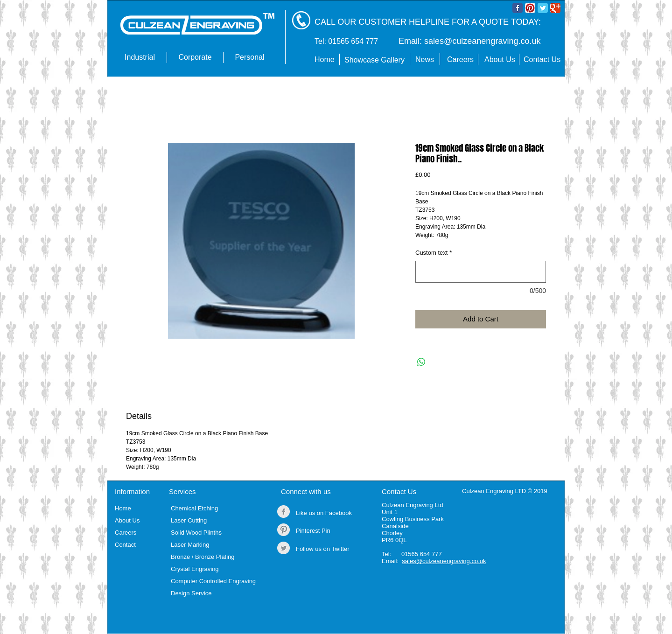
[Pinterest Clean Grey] (283, 530)
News (425, 59)
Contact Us (399, 491)
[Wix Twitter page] (543, 8)
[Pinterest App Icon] (530, 8)
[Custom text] (481, 272)
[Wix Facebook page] (518, 8)
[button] (140, 57)
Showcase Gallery (374, 60)
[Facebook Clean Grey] (283, 512)
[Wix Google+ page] (555, 8)
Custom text (434, 253)
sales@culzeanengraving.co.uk (482, 41)
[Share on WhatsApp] (421, 362)
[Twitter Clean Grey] (283, 548)
